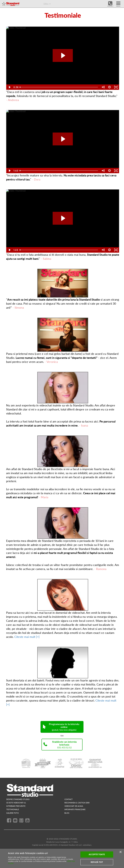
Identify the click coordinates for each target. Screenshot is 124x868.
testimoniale (13, 809)
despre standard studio (18, 799)
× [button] (120, 852)
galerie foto (13, 813)
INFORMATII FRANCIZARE (75, 809)
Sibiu (46, 4)
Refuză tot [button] (97, 862)
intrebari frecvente (16, 806)
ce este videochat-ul (16, 803)
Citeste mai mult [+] (27, 637)
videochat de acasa (74, 806)
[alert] (62, 858)
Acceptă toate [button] (97, 854)
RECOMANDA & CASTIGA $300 (77, 803)
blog (67, 813)
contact (69, 799)
